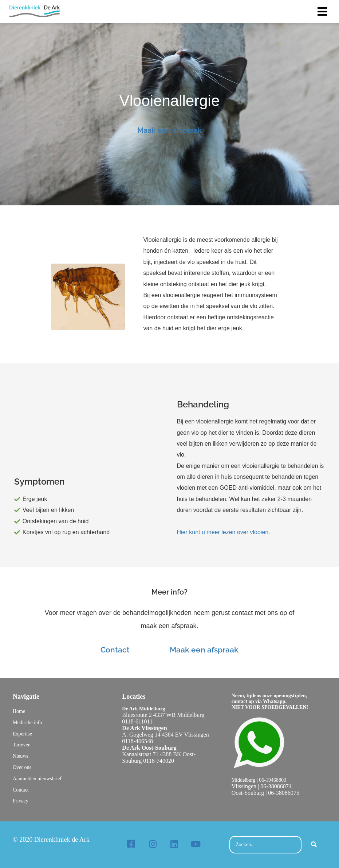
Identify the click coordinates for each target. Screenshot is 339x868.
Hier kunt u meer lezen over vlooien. (224, 532)
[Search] (314, 845)
